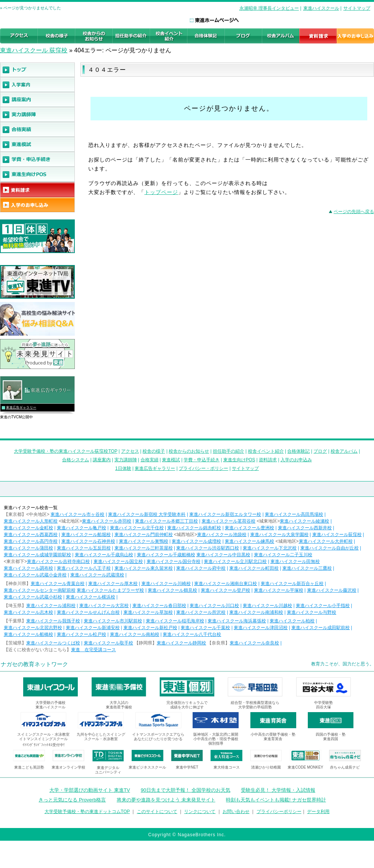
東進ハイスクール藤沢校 (332, 590)
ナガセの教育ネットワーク (34, 664)
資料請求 (268, 460)
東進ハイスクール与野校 (312, 612)
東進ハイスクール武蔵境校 (97, 575)
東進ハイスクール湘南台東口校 (226, 584)
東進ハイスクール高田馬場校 (294, 514)
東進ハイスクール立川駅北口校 (235, 561)
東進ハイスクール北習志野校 (33, 628)
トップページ (161, 192)
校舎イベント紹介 (266, 451)
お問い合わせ (236, 812)
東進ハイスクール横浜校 (91, 597)
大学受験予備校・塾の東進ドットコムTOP (87, 812)
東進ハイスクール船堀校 (86, 535)
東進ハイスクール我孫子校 (53, 621)
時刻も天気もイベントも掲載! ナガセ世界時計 (276, 800)
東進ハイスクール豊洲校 (249, 528)
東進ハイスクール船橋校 (28, 634)
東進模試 (171, 460)
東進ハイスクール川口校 (214, 606)
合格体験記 (298, 451)
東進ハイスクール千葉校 (205, 628)
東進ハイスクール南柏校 (135, 634)
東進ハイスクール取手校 (108, 643)
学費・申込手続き (202, 460)
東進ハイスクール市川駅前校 (113, 621)
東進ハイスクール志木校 (28, 612)
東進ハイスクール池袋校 (222, 535)
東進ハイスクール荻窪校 (337, 535)
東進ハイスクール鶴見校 (172, 590)
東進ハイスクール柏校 (292, 621)
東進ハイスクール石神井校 (88, 541)
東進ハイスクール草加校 (148, 612)
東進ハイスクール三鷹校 (307, 568)
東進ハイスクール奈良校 (254, 643)
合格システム (76, 460)
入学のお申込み (296, 460)
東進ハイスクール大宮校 (104, 606)
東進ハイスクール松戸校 (82, 634)
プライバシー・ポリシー (203, 468)
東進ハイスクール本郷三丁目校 (166, 521)
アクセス (130, 451)
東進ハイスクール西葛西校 (31, 535)
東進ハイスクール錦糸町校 (194, 528)
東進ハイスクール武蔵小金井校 (35, 575)
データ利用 (318, 812)
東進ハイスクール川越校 (267, 606)
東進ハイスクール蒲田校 (28, 548)
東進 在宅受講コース (93, 650)
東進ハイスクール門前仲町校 (144, 535)
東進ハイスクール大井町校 (326, 541)
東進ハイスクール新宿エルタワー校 (225, 514)
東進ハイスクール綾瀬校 (304, 521)
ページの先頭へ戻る (354, 212)
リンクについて (200, 812)
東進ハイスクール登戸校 (226, 590)
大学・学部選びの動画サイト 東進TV (90, 790)
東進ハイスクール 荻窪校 (34, 50)
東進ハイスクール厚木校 (113, 584)
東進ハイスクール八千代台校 (192, 634)
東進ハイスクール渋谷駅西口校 (208, 548)
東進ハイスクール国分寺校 (174, 561)
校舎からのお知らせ (189, 451)
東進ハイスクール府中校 (201, 568)
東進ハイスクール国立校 (118, 561)
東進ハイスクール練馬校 (249, 541)
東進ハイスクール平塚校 (279, 590)
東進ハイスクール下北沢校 (270, 548)
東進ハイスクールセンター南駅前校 (40, 590)
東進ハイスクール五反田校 (84, 548)
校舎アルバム (344, 451)
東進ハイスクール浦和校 (51, 606)
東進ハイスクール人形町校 (31, 521)
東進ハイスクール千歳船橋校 (166, 555)
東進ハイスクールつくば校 (53, 643)
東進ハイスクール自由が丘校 (329, 548)
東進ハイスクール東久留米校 (144, 568)
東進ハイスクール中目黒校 (223, 555)
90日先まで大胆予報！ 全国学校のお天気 (185, 790)
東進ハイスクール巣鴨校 (144, 541)
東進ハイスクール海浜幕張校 (237, 621)
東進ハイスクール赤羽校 (107, 521)
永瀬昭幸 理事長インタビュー (269, 8)
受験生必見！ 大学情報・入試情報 (278, 790)
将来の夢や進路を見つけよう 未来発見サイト (166, 800)
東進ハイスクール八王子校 (84, 568)
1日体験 (123, 468)
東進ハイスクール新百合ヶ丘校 (292, 584)
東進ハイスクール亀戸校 (82, 528)
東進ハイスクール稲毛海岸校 (175, 621)
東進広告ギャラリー (21, 407)
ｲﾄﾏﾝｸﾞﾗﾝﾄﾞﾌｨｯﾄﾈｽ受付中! (44, 745)
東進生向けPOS (239, 460)
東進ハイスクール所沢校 (201, 612)
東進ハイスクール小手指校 (323, 606)
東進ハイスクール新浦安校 (93, 628)
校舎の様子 (154, 451)
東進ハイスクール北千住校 (137, 528)
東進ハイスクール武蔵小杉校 (33, 597)
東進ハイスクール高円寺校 (31, 541)
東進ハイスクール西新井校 (305, 528)
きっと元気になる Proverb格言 (72, 800)
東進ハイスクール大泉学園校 (279, 535)
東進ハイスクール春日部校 (159, 606)
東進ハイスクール (321, 8)
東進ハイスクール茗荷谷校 (229, 521)
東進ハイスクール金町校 (28, 528)
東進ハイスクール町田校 (254, 568)
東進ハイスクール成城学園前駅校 (37, 555)
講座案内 (102, 460)
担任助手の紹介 (229, 451)
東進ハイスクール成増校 (196, 541)
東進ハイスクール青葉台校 (58, 584)
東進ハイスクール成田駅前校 (321, 628)
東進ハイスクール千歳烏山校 (104, 555)
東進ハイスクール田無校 (295, 561)
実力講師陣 (126, 460)
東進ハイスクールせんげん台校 (88, 612)
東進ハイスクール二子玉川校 (283, 555)
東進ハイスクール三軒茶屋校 (144, 548)
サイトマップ (357, 8)
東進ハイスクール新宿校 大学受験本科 (147, 514)
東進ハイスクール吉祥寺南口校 (58, 561)
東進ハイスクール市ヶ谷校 (77, 514)
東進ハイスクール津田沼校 (261, 628)
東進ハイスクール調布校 (28, 568)
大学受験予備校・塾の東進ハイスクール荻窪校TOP (65, 451)
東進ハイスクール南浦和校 (256, 612)
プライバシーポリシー (279, 812)
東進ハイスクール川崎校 (166, 584)
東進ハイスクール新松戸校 (150, 628)
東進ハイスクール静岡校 (181, 643)
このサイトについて (157, 812)
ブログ (320, 451)
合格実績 (150, 460)
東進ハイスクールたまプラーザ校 (110, 590)
